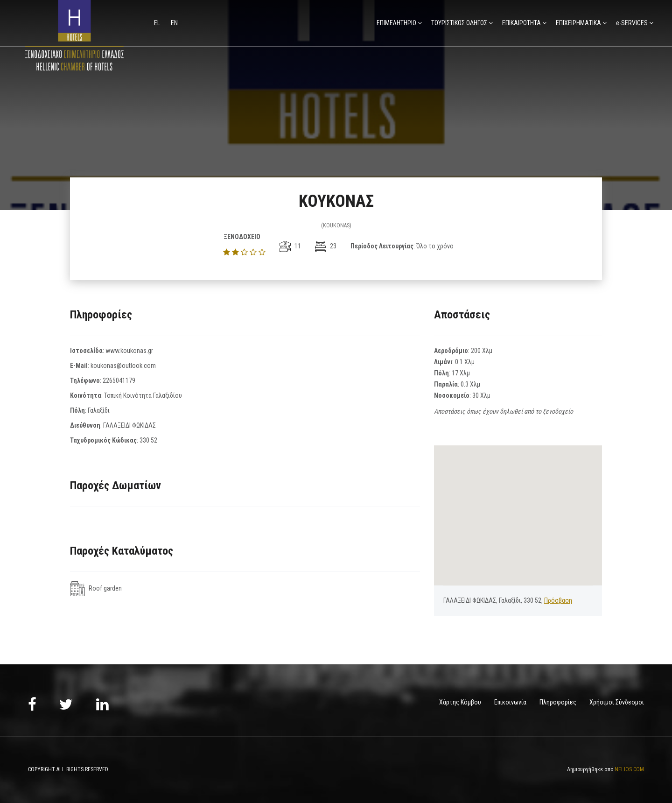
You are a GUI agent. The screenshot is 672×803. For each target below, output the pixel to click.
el (158, 23)
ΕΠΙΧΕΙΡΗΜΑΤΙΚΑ (578, 23)
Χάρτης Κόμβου (460, 702)
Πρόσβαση (558, 600)
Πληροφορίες (558, 702)
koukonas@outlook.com (123, 366)
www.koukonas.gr (129, 351)
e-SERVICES (632, 23)
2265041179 (119, 380)
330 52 (148, 440)
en (174, 23)
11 (290, 246)
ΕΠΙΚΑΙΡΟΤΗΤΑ (521, 23)
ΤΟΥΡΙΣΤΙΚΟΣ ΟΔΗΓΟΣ (459, 23)
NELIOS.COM (629, 769)
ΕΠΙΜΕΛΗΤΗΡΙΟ (396, 23)
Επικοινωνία (510, 702)
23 (326, 246)
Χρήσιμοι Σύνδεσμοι (617, 702)
